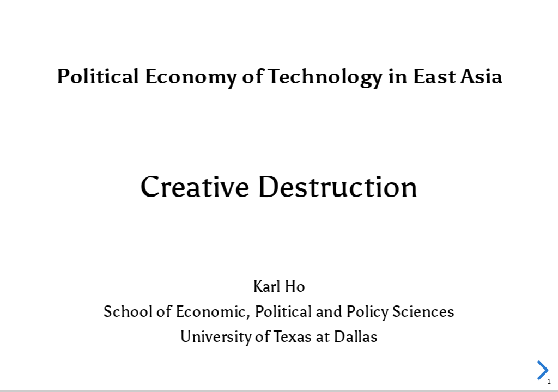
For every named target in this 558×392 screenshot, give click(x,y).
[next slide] (541, 370)
